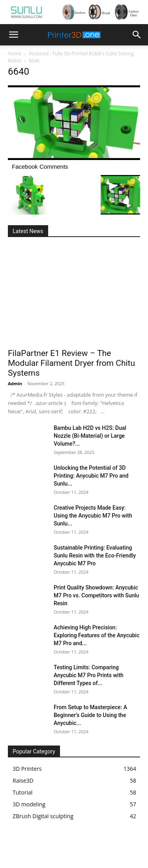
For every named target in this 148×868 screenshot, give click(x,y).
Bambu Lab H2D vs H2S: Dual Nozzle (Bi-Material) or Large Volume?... (90, 436)
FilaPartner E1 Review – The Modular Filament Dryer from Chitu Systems (71, 363)
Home (15, 54)
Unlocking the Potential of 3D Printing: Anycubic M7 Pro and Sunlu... (91, 476)
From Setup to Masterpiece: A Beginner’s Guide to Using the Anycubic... (90, 715)
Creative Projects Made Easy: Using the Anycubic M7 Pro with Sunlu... (93, 516)
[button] (13, 35)
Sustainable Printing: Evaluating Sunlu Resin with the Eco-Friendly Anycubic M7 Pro (95, 555)
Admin (15, 383)
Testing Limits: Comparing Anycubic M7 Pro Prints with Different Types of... (89, 675)
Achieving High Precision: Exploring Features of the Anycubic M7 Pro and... (96, 635)
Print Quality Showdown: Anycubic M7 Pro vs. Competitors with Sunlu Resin (96, 595)
